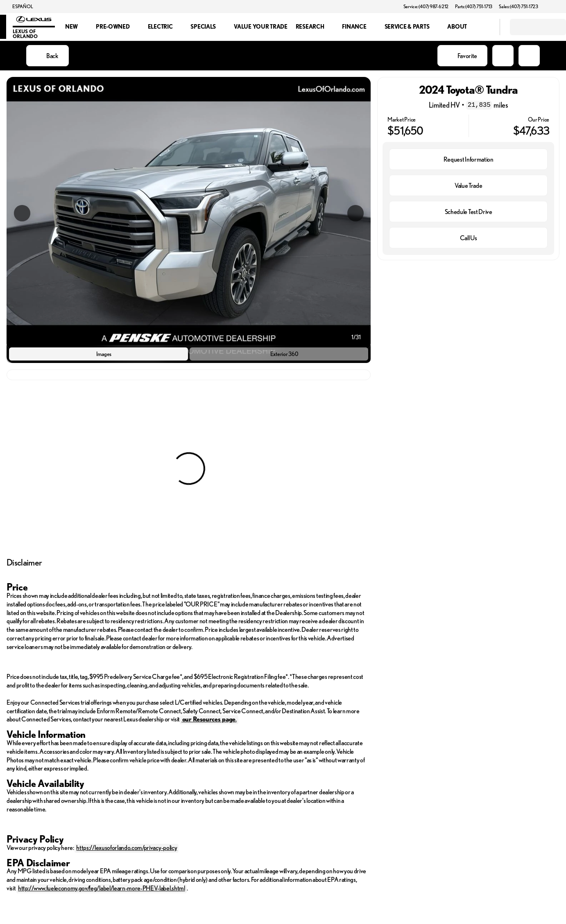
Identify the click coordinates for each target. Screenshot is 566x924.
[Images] (98, 354)
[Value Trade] (468, 185)
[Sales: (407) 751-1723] (518, 7)
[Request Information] (468, 159)
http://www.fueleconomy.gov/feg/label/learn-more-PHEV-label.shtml (102, 888)
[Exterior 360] (279, 354)
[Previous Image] (22, 213)
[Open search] (483, 27)
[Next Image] (355, 213)
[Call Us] (468, 238)
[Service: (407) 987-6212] (426, 7)
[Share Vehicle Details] (529, 56)
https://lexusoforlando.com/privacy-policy (127, 847)
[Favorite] (462, 56)
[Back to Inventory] (48, 56)
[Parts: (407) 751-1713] (474, 7)
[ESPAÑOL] (19, 7)
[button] (556, 7)
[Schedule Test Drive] (468, 212)
